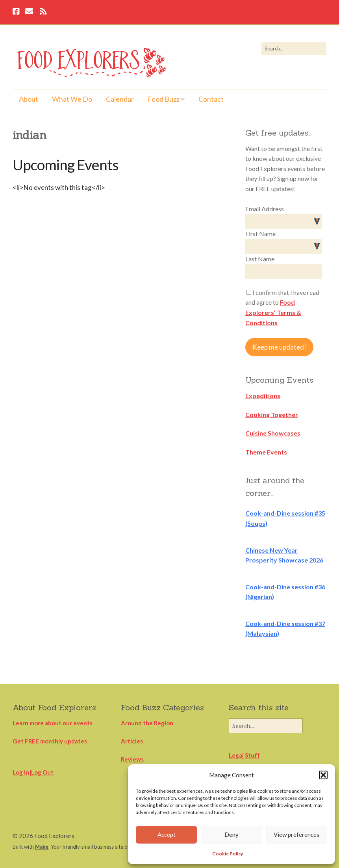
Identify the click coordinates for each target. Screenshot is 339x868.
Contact (211, 99)
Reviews (132, 759)
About (29, 99)
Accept (167, 834)
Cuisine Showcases (273, 433)
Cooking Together (272, 414)
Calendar (120, 99)
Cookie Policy (228, 854)
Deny (232, 834)
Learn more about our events (53, 723)
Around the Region (147, 723)
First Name (260, 234)
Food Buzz (164, 99)
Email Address (265, 209)
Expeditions (263, 396)
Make (42, 847)
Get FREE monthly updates (50, 741)
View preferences (296, 834)
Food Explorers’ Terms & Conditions (273, 312)
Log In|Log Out (33, 772)
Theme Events (266, 452)
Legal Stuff (244, 755)
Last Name (260, 259)
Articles (132, 741)
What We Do (72, 99)
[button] (323, 775)
